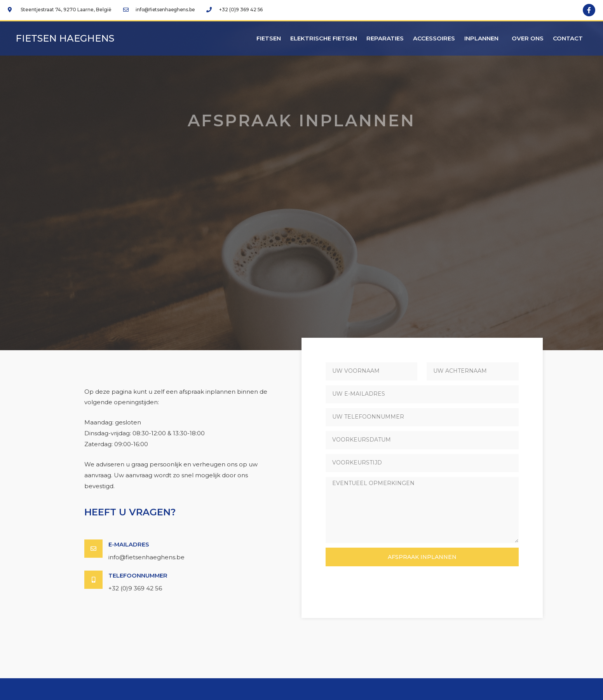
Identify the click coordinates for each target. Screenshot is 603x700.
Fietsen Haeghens (65, 38)
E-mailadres (129, 544)
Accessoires (434, 38)
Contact (568, 38)
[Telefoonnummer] (93, 579)
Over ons (528, 38)
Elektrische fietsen (324, 38)
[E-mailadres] (93, 549)
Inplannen (483, 38)
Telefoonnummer (138, 575)
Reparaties (385, 38)
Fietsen (269, 38)
